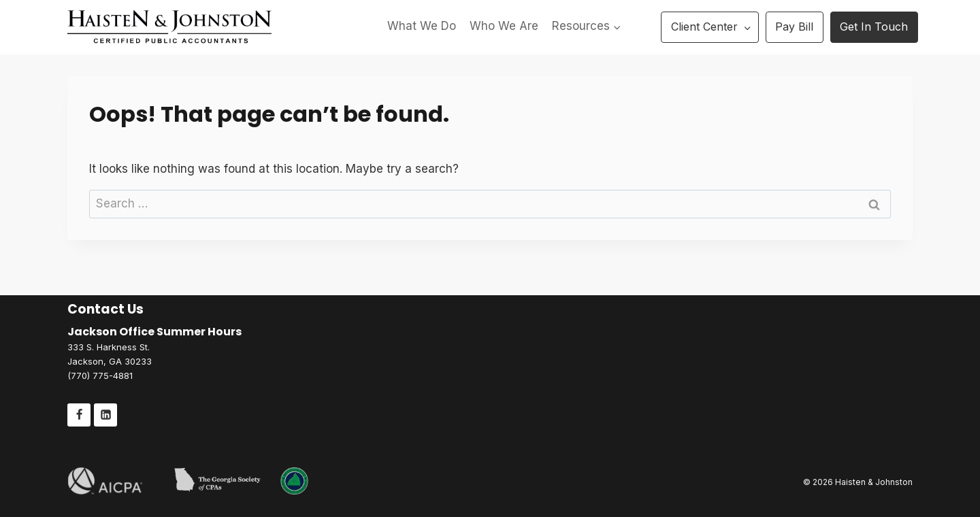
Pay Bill (794, 27)
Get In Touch (874, 27)
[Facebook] (79, 415)
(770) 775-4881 (100, 376)
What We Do (422, 26)
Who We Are (504, 26)
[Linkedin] (105, 415)
